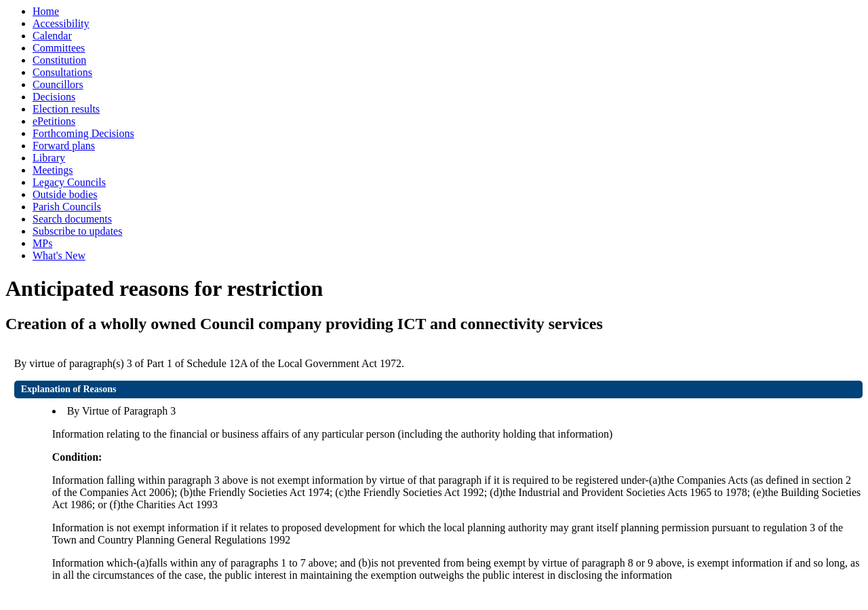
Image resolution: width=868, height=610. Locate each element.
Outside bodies (65, 194)
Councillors (58, 84)
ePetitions (54, 121)
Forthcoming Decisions (83, 133)
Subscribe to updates (77, 231)
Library (49, 158)
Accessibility (61, 23)
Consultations (62, 72)
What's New (59, 255)
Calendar (52, 36)
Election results (66, 109)
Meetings (53, 170)
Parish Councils (67, 207)
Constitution (59, 60)
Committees (59, 48)
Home (46, 11)
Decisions (54, 97)
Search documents (72, 219)
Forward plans (64, 146)
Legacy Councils (69, 182)
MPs (42, 243)
